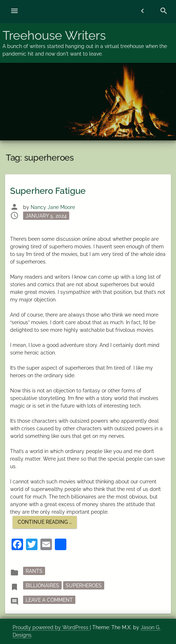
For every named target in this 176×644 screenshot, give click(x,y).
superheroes (84, 586)
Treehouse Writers (54, 35)
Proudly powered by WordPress (51, 627)
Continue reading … (47, 524)
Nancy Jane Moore (53, 207)
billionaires (42, 586)
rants (34, 571)
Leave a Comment (50, 599)
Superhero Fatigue (48, 191)
